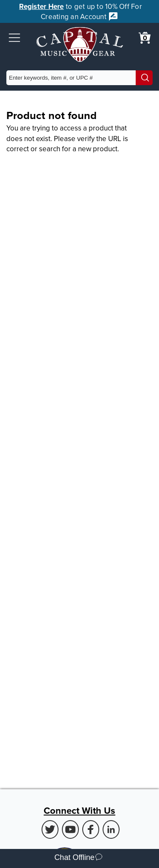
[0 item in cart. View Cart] (145, 38)
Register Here (41, 6)
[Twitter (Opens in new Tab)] (50, 829)
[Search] (144, 78)
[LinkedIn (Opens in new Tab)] (111, 829)
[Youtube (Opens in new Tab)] (70, 829)
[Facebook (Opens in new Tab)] (91, 829)
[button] (14, 38)
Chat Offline (78, 858)
